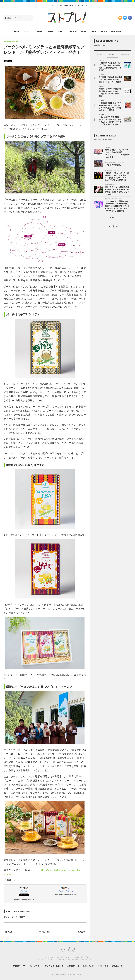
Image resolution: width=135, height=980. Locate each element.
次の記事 (82, 932)
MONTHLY (125, 54)
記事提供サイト (73, 966)
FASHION (73, 31)
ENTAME (50, 31)
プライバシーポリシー (32, 966)
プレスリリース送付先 (54, 966)
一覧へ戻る (45, 932)
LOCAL (17, 31)
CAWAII (94, 31)
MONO (40, 31)
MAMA (84, 31)
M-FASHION (116, 31)
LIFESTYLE (28, 31)
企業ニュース (117, 966)
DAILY (100, 54)
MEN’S (104, 31)
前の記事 (8, 932)
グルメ (6, 917)
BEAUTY (61, 31)
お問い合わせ (88, 966)
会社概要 (16, 966)
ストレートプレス (112, 226)
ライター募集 (103, 966)
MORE (113, 218)
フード (14, 917)
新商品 (22, 917)
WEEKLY (112, 54)
